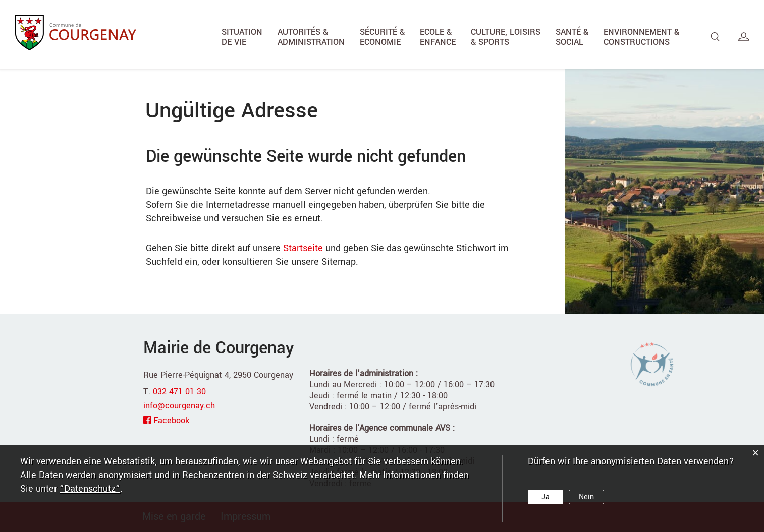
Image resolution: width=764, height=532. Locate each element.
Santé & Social (572, 37)
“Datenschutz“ (90, 489)
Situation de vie (242, 37)
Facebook (171, 420)
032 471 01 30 (179, 392)
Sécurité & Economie (382, 37)
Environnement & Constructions (641, 37)
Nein (586, 497)
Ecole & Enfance (438, 37)
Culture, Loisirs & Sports (506, 37)
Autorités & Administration (311, 37)
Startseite (303, 248)
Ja (545, 497)
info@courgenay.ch (179, 406)
